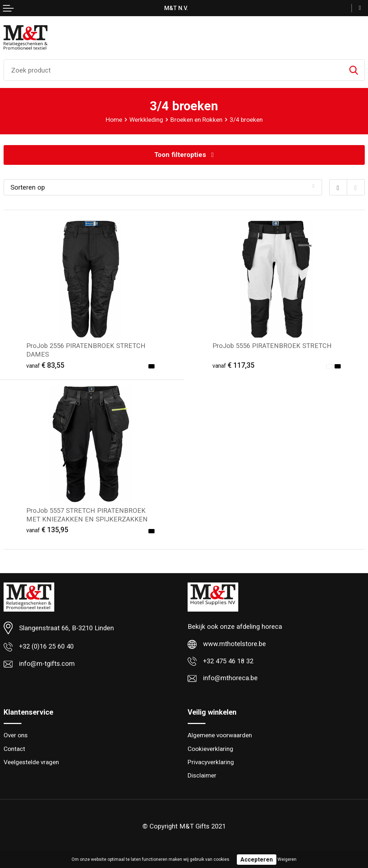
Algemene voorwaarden (220, 735)
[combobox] (173, 70)
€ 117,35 (233, 365)
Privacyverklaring (211, 762)
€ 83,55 (45, 365)
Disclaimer (202, 775)
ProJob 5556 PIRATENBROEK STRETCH (272, 346)
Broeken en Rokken (196, 120)
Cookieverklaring (210, 749)
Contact (14, 749)
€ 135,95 (47, 530)
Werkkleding (146, 120)
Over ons (16, 735)
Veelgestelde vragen (31, 762)
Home (114, 120)
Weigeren (287, 859)
